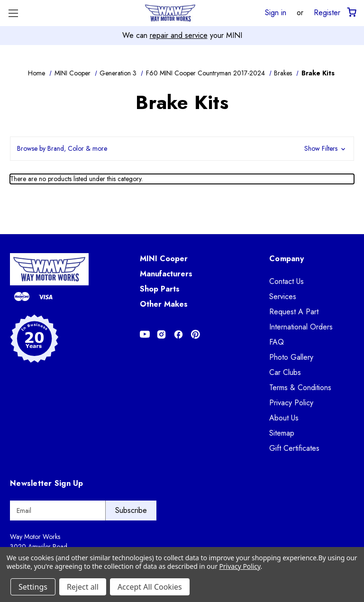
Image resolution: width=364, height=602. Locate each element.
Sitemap (282, 433)
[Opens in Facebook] (178, 334)
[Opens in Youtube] (145, 334)
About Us (284, 418)
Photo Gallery (291, 357)
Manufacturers (166, 274)
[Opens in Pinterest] (196, 334)
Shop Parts (160, 289)
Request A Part (294, 312)
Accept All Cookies (150, 587)
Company (287, 259)
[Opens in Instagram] (161, 334)
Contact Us (287, 281)
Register (327, 12)
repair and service (179, 35)
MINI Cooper (164, 259)
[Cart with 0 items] (351, 13)
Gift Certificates (294, 448)
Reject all (83, 587)
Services (283, 296)
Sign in (276, 12)
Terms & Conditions (300, 388)
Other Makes (164, 304)
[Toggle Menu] (13, 13)
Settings (33, 587)
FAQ (277, 342)
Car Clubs (285, 372)
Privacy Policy (291, 403)
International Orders (301, 327)
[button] (182, 149)
